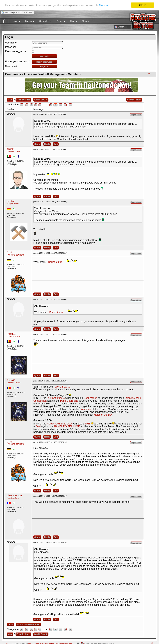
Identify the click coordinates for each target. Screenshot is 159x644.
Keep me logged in (15, 51)
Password (11, 47)
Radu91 (11, 334)
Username (11, 43)
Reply (47, 144)
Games (28, 22)
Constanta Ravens (14, 336)
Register (44, 67)
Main (10, 100)
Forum (59, 22)
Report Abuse (136, 115)
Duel (38, 426)
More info (105, 5)
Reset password (44, 62)
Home (14, 22)
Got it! (142, 5)
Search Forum (134, 100)
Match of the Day (103, 415)
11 (61, 105)
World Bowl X (41, 100)
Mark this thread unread (28, 624)
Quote (37, 144)
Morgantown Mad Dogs (60, 424)
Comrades (85, 409)
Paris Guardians (69, 401)
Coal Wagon (90, 398)
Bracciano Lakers (13, 151)
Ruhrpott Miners (13, 204)
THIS (88, 424)
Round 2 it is (55, 262)
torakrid (11, 201)
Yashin (11, 149)
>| (70, 105)
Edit (56, 144)
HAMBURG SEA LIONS (16, 255)
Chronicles (44, 22)
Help (72, 22)
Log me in (44, 56)
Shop (84, 22)
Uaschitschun (14, 495)
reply (10, 624)
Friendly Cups (23, 100)
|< (22, 105)
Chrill (10, 253)
